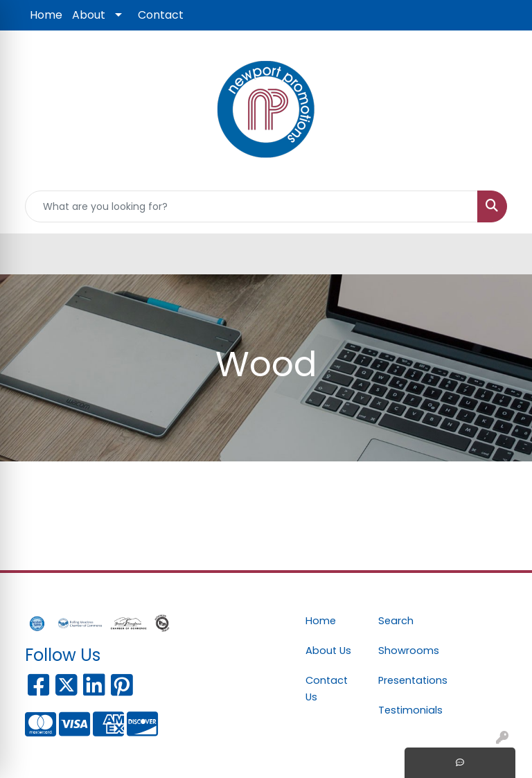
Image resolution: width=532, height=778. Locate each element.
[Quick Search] (251, 206)
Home (46, 15)
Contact (161, 15)
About (89, 15)
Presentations (406, 680)
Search (396, 621)
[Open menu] (504, 254)
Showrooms (406, 651)
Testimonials (406, 710)
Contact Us (327, 689)
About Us (328, 651)
